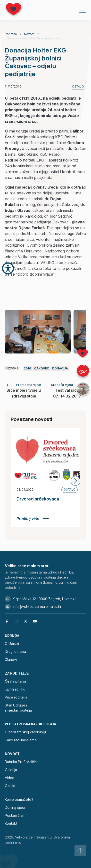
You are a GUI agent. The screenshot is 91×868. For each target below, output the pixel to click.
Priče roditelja (16, 697)
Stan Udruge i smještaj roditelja (18, 708)
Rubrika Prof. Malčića (22, 762)
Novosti (30, 34)
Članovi (11, 659)
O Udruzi (12, 644)
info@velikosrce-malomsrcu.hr (33, 607)
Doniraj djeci (15, 807)
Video (10, 778)
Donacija (60, 368)
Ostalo (10, 786)
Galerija (11, 770)
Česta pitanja (15, 681)
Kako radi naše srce (21, 740)
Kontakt (11, 823)
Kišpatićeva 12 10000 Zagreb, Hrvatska (41, 599)
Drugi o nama (15, 651)
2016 (27, 368)
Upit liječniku (15, 689)
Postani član (15, 815)
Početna (11, 34)
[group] (38, 332)
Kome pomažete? (19, 799)
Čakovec (42, 368)
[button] (81, 332)
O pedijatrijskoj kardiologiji (26, 732)
